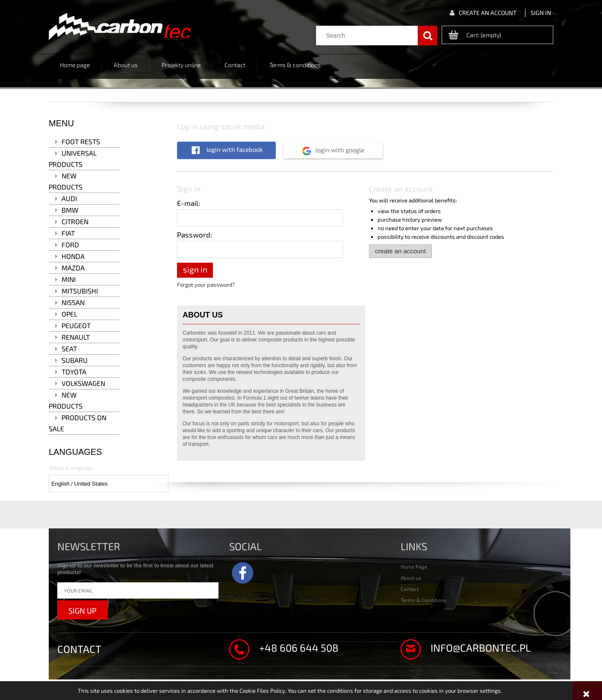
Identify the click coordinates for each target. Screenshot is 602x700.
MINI (69, 279)
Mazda (73, 268)
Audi (69, 198)
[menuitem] (75, 64)
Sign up (83, 611)
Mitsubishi (80, 291)
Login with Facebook (234, 149)
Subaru (75, 360)
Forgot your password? (206, 285)
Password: (195, 234)
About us (411, 578)
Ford (70, 245)
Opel (69, 314)
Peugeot (76, 325)
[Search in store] (369, 36)
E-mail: (189, 203)
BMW (70, 210)
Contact (410, 589)
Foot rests (81, 141)
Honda (73, 256)
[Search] (428, 36)
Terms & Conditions (423, 600)
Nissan (73, 302)
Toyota (74, 372)
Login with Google (339, 150)
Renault (76, 337)
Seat (69, 349)
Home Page (414, 567)
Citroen (75, 221)
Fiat (68, 233)
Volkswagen (83, 383)
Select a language (71, 468)
